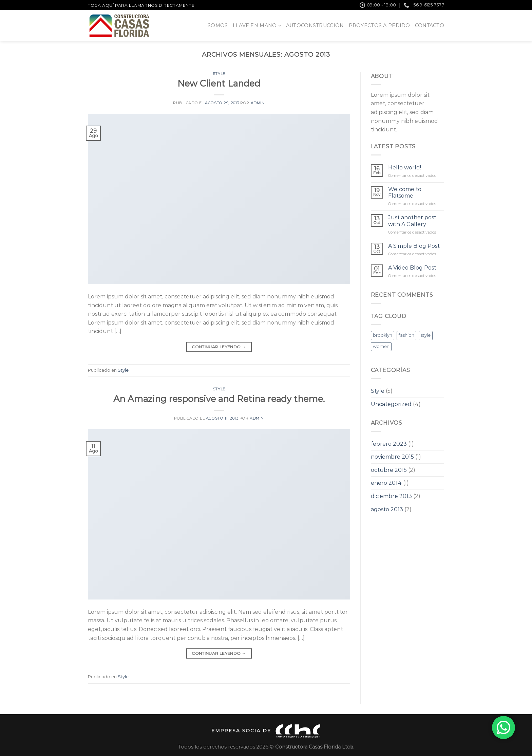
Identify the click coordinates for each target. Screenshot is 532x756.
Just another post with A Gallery (412, 221)
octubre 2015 (389, 470)
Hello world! (405, 168)
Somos (218, 25)
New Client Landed (219, 83)
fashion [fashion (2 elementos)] (406, 335)
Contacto (430, 25)
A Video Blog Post (412, 268)
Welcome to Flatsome (405, 192)
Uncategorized (391, 404)
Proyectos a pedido (379, 25)
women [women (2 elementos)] (381, 346)
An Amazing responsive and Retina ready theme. (219, 399)
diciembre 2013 (391, 496)
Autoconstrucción (315, 25)
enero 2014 (386, 483)
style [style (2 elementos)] (426, 335)
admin (258, 103)
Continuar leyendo (219, 347)
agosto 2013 (387, 509)
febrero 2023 (389, 444)
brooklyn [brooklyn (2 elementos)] (383, 335)
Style (219, 74)
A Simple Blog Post (414, 246)
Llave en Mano (257, 26)
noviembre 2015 (392, 457)
